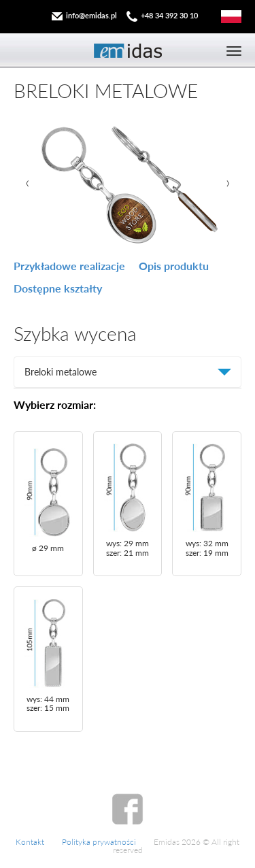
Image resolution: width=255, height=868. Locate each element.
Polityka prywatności (99, 842)
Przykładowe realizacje (69, 266)
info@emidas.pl (91, 15)
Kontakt (30, 842)
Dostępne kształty (58, 288)
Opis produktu (174, 266)
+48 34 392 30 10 (169, 15)
